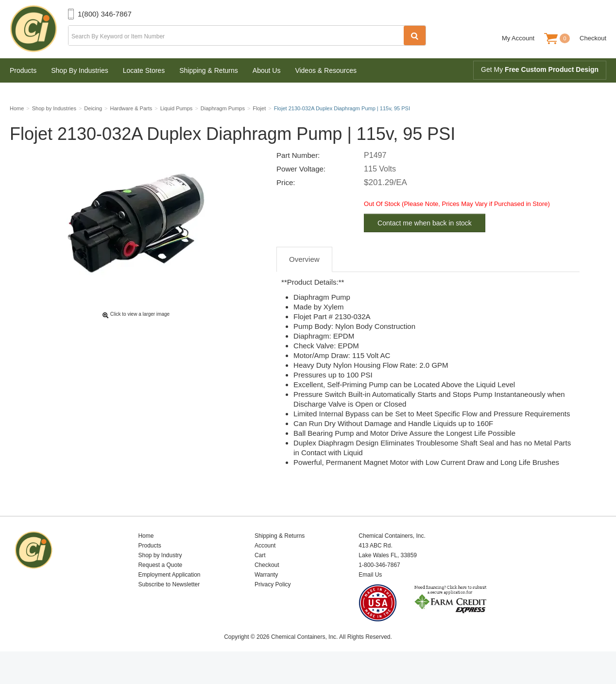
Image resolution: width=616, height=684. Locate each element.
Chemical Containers (39, 29)
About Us (267, 70)
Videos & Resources (326, 70)
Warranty (266, 598)
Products (23, 70)
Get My (540, 69)
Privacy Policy (273, 607)
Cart (260, 578)
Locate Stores (144, 70)
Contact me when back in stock (425, 246)
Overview (304, 282)
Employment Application (169, 598)
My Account (518, 38)
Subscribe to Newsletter (169, 607)
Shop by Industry (160, 578)
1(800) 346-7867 (105, 14)
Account (265, 568)
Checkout (593, 38)
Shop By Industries (80, 70)
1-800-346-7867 (379, 588)
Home (146, 559)
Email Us (370, 598)
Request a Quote (160, 588)
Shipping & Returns (209, 70)
